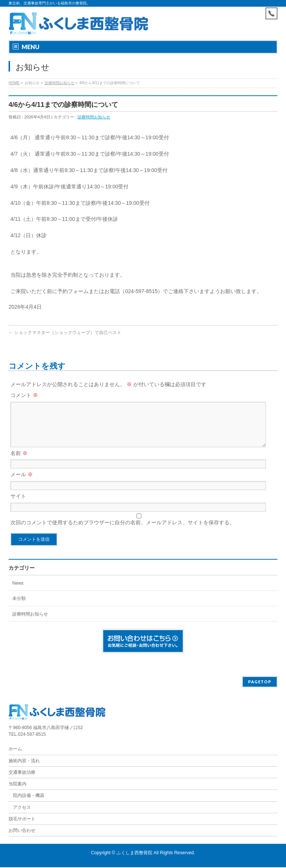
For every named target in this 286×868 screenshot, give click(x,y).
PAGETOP (260, 682)
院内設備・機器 (29, 796)
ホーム (15, 750)
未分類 (19, 607)
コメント (24, 395)
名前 (19, 462)
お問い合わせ (22, 831)
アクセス (22, 808)
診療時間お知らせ (60, 83)
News (18, 592)
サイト (18, 505)
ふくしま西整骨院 (134, 853)
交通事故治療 (22, 773)
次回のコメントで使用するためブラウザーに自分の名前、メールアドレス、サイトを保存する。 (123, 531)
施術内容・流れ (24, 762)
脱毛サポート (24, 820)
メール (22, 483)
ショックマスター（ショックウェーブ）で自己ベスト (65, 333)
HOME (14, 83)
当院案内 (18, 785)
